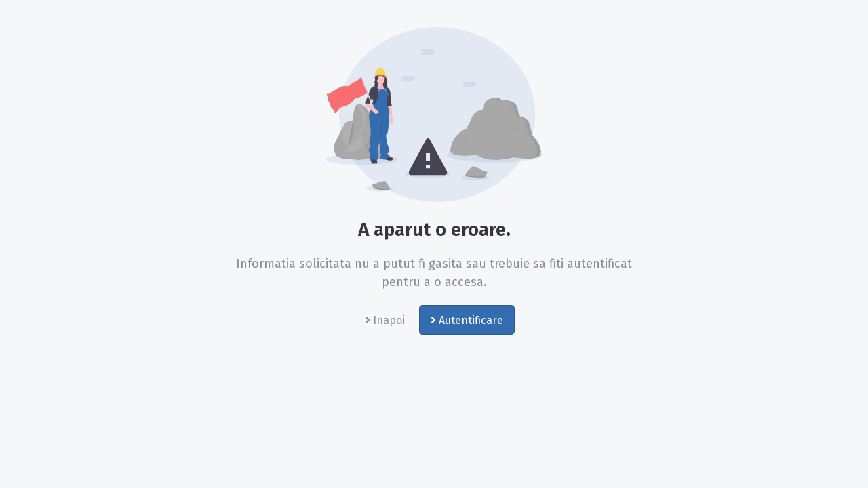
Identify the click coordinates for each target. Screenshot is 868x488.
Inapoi (385, 320)
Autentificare (467, 320)
